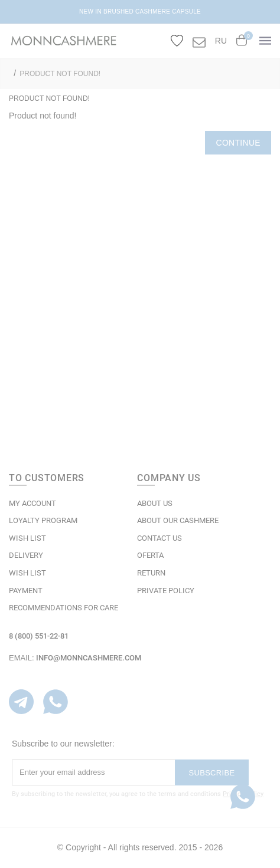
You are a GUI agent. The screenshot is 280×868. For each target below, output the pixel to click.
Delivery (26, 555)
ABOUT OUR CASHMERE (178, 520)
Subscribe (212, 773)
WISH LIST (27, 538)
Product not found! (60, 74)
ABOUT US (155, 503)
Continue (238, 143)
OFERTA (150, 555)
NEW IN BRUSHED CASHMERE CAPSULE (140, 11)
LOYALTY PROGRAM (43, 520)
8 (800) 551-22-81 (39, 636)
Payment (26, 591)
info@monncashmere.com (89, 658)
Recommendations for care (64, 608)
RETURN (151, 573)
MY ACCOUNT (32, 503)
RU (221, 41)
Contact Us (159, 538)
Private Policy (166, 591)
